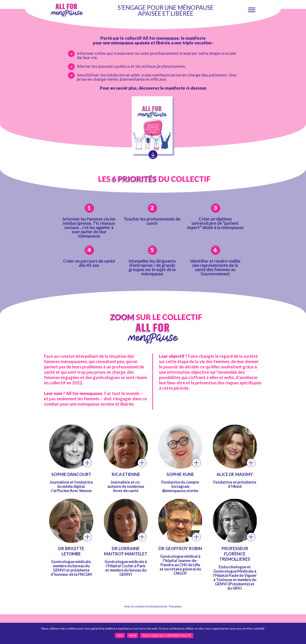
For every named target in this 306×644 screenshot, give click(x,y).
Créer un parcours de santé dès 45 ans (89, 263)
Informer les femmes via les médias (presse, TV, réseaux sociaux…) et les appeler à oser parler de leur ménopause (89, 227)
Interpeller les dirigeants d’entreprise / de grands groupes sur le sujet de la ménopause (152, 267)
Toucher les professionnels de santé (152, 221)
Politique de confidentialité (167, 635)
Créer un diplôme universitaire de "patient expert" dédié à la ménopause (215, 223)
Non (133, 635)
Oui (120, 635)
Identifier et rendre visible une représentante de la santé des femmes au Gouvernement (215, 267)
